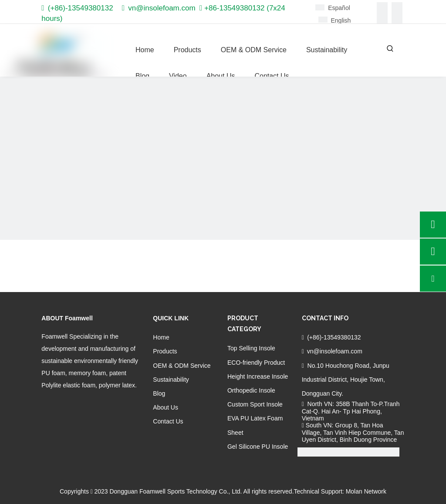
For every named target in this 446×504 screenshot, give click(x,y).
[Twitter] (382, 18)
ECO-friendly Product (256, 363)
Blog (159, 393)
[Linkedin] (397, 8)
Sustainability (171, 380)
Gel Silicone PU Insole (258, 447)
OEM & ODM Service (182, 366)
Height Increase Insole (258, 376)
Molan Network (366, 491)
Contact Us (168, 421)
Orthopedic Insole (251, 390)
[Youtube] (397, 18)
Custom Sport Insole (255, 404)
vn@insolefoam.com (162, 8)
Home (161, 337)
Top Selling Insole (251, 348)
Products (165, 351)
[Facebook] (382, 8)
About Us (166, 407)
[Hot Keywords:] (390, 49)
